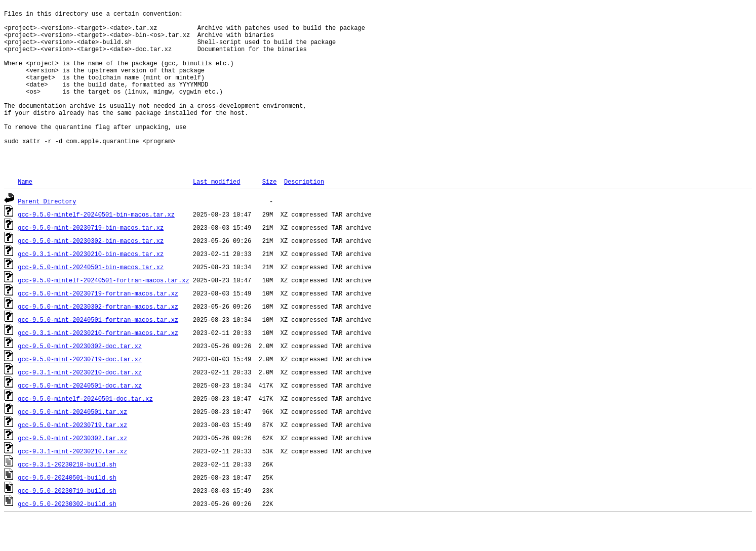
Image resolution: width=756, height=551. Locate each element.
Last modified (217, 215)
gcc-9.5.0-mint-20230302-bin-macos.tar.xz (91, 274)
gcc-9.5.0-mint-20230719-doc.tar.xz (80, 392)
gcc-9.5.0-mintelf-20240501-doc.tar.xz (85, 432)
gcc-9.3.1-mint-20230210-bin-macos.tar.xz (91, 287)
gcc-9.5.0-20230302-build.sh (67, 537)
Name (25, 215)
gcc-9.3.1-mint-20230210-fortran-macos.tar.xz (98, 366)
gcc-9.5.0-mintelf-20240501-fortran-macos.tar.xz (103, 313)
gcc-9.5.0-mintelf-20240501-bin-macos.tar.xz (96, 248)
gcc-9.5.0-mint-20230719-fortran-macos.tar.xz (98, 327)
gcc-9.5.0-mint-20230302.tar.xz (72, 471)
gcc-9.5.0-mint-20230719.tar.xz (72, 458)
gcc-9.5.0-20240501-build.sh (67, 511)
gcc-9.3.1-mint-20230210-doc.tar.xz (80, 406)
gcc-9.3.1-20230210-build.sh (67, 498)
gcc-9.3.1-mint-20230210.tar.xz (72, 484)
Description (304, 215)
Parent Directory (47, 235)
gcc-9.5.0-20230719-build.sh (67, 524)
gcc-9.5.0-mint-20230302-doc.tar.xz (80, 379)
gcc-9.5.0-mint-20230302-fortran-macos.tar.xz (98, 340)
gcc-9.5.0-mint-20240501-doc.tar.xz (80, 419)
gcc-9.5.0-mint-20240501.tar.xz (72, 445)
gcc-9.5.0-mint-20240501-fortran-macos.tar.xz (98, 353)
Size (270, 215)
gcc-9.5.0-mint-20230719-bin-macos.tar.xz (91, 261)
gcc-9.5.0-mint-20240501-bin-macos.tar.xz (91, 300)
